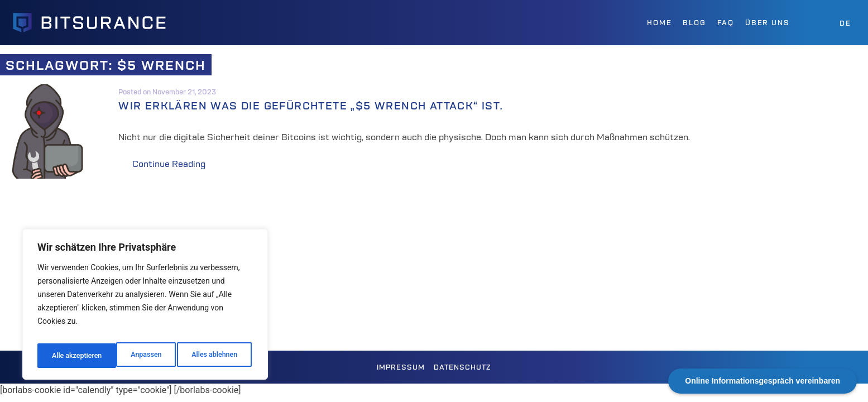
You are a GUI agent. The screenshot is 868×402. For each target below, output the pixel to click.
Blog (694, 23)
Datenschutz (462, 367)
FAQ (726, 23)
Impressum (401, 367)
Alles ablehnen (135, 356)
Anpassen (65, 356)
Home (659, 23)
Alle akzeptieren (214, 356)
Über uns (767, 23)
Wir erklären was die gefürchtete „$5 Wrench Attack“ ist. (332, 106)
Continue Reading (183, 164)
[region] (145, 308)
